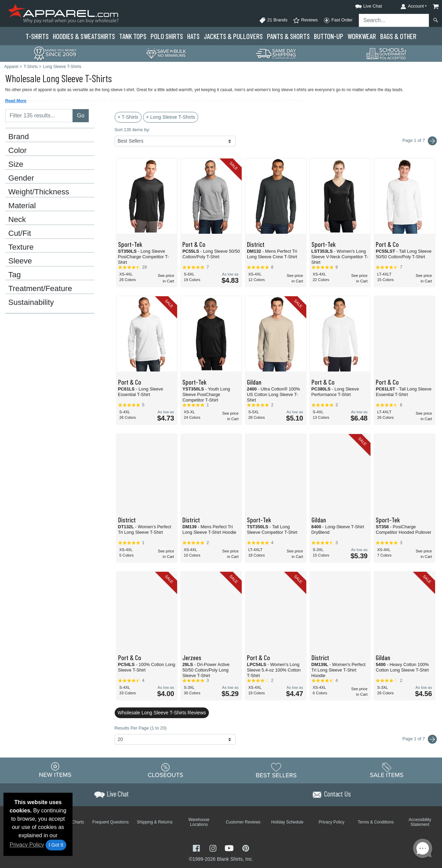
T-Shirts (37, 36)
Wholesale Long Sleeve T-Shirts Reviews (162, 713)
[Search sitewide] (394, 20)
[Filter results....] (39, 116)
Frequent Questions (110, 822)
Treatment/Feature (40, 289)
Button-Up (329, 36)
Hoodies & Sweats (84, 36)
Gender (21, 178)
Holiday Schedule (287, 822)
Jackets (233, 36)
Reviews (305, 20)
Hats (193, 36)
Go (81, 115)
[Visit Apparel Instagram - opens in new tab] (214, 847)
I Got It (56, 845)
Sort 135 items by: (132, 130)
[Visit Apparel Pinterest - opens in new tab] (246, 847)
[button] (362, 5)
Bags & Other (398, 36)
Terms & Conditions (376, 822)
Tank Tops (133, 36)
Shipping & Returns (155, 822)
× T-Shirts (128, 117)
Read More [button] (16, 101)
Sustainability (31, 302)
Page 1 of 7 (420, 739)
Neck (17, 220)
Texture (21, 247)
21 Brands (273, 20)
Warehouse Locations (199, 822)
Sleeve (20, 261)
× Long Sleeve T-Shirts (171, 117)
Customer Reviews (243, 822)
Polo (167, 36)
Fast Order (338, 20)
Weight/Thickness (39, 192)
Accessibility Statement (420, 822)
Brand (19, 137)
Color (18, 151)
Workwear (362, 36)
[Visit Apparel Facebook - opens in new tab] (197, 847)
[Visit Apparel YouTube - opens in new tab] (230, 847)
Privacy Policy (27, 845)
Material (22, 206)
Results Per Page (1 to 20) (141, 728)
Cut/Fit (20, 233)
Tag (15, 275)
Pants (288, 36)
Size (16, 164)
